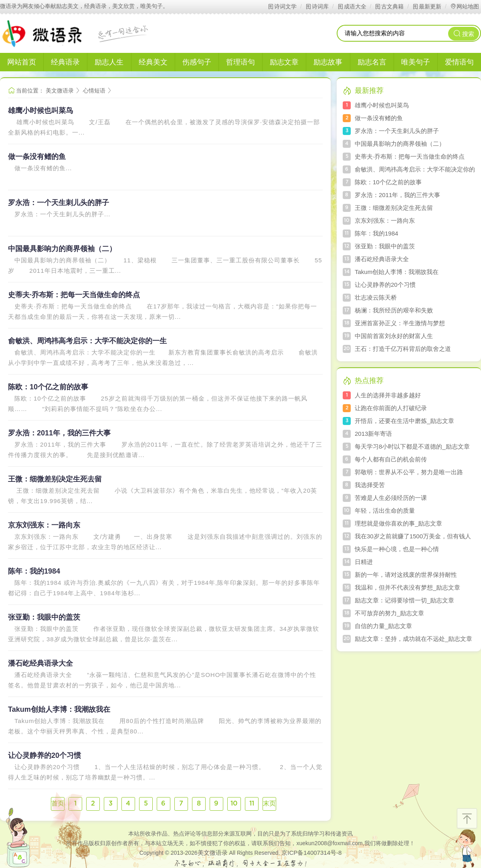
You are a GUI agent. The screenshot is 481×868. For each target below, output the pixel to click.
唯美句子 (416, 62)
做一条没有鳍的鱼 (37, 157)
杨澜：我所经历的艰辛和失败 (394, 310)
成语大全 (352, 6)
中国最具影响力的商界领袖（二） (62, 249)
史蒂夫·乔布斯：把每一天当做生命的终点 (74, 295)
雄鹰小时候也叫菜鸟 (40, 111)
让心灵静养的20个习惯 (44, 755)
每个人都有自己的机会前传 (391, 459)
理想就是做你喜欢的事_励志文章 (398, 523)
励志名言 (372, 62)
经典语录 (65, 62)
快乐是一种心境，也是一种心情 (397, 549)
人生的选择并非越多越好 (388, 395)
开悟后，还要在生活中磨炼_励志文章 (404, 421)
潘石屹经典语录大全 (40, 663)
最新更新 (427, 6)
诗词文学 (282, 6)
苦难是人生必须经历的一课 (391, 498)
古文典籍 (389, 6)
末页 (269, 804)
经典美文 (153, 62)
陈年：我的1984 (34, 571)
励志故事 (328, 62)
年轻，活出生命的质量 (385, 511)
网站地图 (464, 6)
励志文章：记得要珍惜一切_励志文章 (404, 600)
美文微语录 (60, 91)
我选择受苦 (370, 485)
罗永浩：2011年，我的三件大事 (59, 433)
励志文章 (284, 62)
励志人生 (109, 62)
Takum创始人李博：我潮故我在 (59, 709)
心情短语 (94, 91)
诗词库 (317, 6)
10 (234, 804)
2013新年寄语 (373, 434)
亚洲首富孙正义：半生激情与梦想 (400, 323)
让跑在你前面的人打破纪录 (391, 408)
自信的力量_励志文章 (383, 626)
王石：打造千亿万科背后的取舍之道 (403, 349)
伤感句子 (197, 62)
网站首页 (22, 62)
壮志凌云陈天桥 (376, 297)
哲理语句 (240, 62)
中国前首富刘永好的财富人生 (394, 336)
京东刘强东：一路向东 (44, 525)
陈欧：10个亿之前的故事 (48, 387)
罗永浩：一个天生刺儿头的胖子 (59, 203)
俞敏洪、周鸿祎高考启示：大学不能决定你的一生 (87, 341)
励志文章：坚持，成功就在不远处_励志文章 (413, 639)
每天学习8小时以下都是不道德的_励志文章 (412, 446)
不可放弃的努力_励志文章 (389, 613)
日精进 (364, 562)
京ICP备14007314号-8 (311, 853)
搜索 (464, 33)
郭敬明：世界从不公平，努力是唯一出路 (409, 472)
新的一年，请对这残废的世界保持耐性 (406, 575)
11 (252, 804)
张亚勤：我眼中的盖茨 (44, 617)
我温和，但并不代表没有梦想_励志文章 (407, 587)
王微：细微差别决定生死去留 (55, 479)
